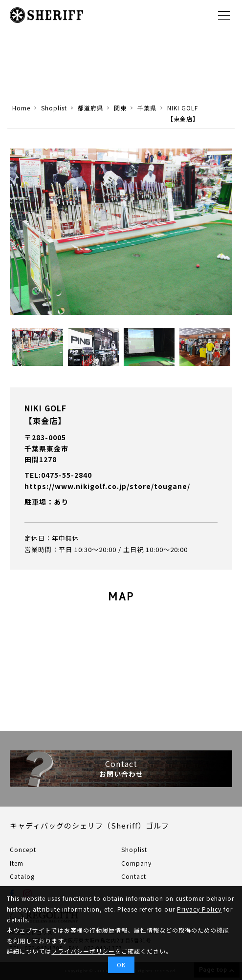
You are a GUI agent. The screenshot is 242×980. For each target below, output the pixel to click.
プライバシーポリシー (83, 951)
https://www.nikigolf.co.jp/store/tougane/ (107, 486)
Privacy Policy (199, 909)
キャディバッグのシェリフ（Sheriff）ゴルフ (89, 825)
